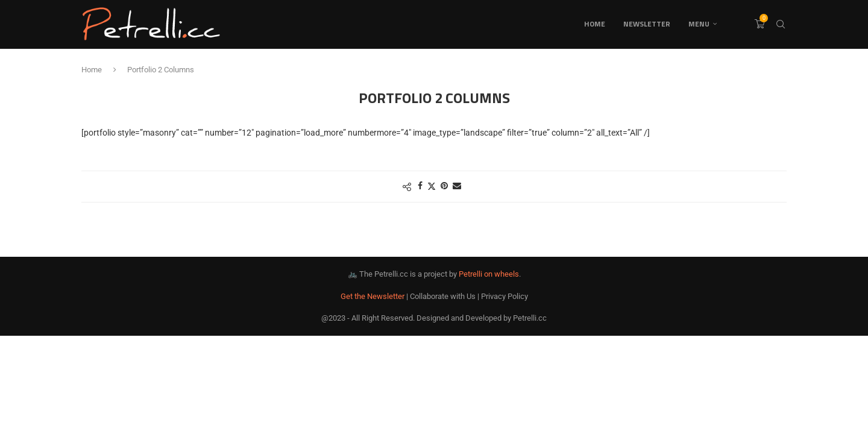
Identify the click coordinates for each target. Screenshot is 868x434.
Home (595, 24)
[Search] (781, 24)
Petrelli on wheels (489, 274)
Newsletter (647, 24)
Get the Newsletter (373, 296)
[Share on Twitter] (432, 186)
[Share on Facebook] (420, 186)
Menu (699, 24)
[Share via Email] (457, 186)
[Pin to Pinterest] (444, 186)
